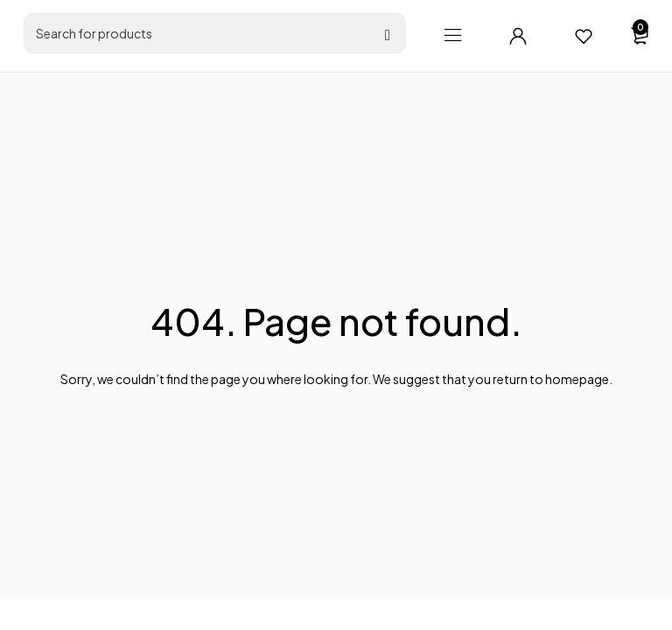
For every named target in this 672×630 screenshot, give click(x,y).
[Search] (388, 36)
